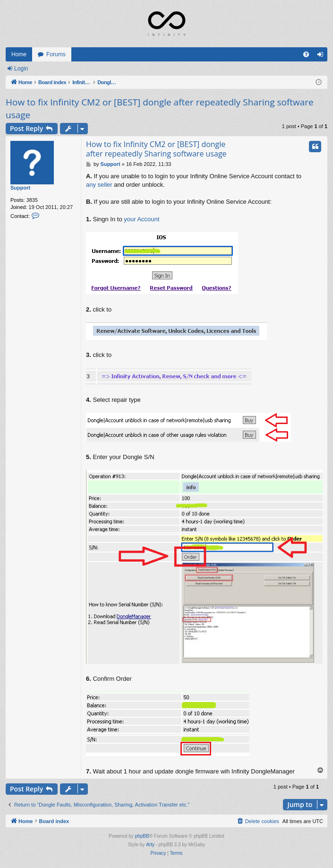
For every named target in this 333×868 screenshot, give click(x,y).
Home (19, 54)
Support (20, 188)
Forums (56, 54)
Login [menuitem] (322, 56)
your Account (141, 219)
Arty (150, 845)
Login (21, 69)
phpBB (142, 836)
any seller (99, 185)
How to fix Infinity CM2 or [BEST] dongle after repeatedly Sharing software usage (160, 108)
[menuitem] (306, 54)
